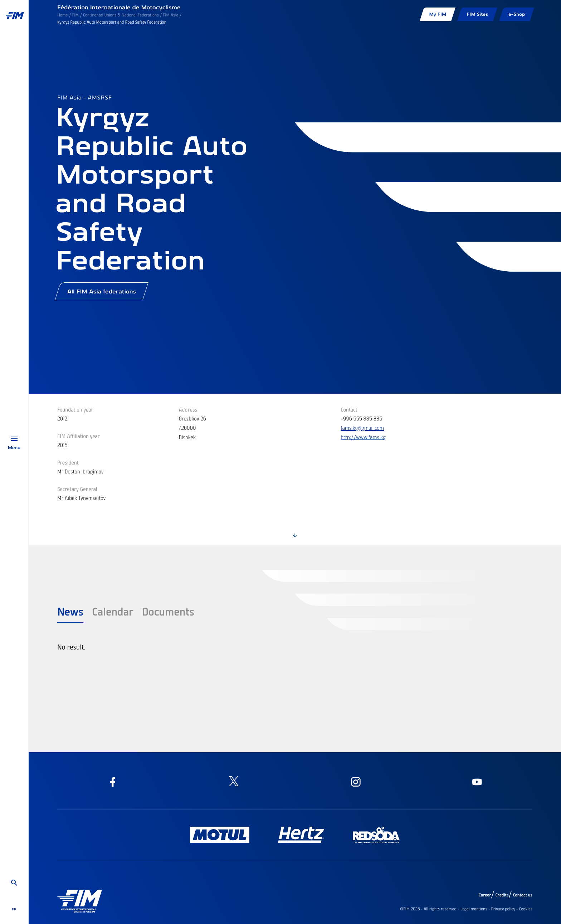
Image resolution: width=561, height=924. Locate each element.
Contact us (523, 895)
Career (485, 895)
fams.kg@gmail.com (362, 428)
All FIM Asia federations (102, 291)
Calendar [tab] (113, 611)
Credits (502, 895)
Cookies (526, 909)
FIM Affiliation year (79, 436)
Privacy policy (503, 909)
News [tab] (70, 611)
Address (188, 409)
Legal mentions (474, 909)
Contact (349, 409)
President (68, 462)
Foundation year (75, 409)
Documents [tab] (168, 611)
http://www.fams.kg (363, 437)
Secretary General (77, 489)
